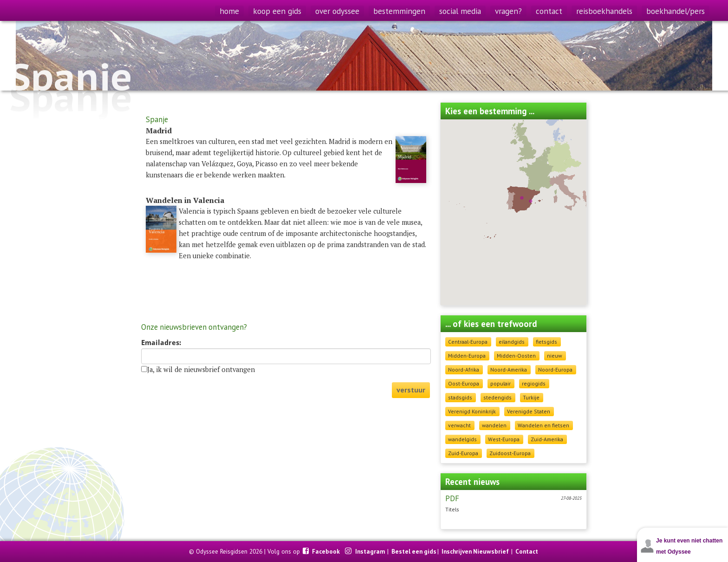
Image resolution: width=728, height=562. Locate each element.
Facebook (327, 551)
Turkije (531, 397)
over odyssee (337, 11)
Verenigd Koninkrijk (472, 411)
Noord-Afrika (464, 369)
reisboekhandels (604, 11)
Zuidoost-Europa (510, 453)
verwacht (459, 425)
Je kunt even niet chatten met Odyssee (689, 546)
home (229, 11)
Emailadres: (161, 343)
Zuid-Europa (463, 453)
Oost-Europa (464, 383)
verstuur (411, 390)
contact (549, 11)
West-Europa (504, 439)
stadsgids (460, 397)
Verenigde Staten (529, 411)
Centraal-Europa (468, 342)
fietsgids (546, 342)
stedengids (497, 397)
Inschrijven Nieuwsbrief (475, 551)
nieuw (555, 356)
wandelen (494, 425)
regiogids (534, 383)
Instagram (371, 551)
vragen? (508, 11)
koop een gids (277, 11)
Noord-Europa (555, 369)
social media (460, 11)
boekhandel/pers (676, 11)
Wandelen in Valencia (185, 200)
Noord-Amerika (509, 369)
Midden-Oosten (516, 356)
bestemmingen (399, 11)
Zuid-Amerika (547, 439)
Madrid (159, 131)
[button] (531, 201)
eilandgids (512, 342)
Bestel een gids (414, 551)
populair (500, 383)
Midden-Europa (467, 356)
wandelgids (462, 439)
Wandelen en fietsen (543, 425)
